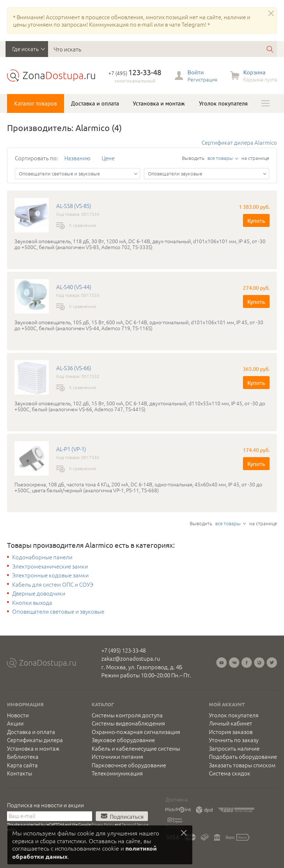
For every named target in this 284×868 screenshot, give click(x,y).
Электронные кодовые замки (50, 575)
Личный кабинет (231, 723)
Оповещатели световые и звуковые (58, 611)
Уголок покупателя (223, 103)
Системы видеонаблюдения (128, 723)
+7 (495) (135, 73)
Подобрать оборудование (243, 757)
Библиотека (23, 757)
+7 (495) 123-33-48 (124, 650)
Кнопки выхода (32, 603)
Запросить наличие (234, 748)
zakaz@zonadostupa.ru (131, 658)
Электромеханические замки (50, 566)
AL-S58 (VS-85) (74, 206)
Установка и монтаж (159, 103)
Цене (108, 158)
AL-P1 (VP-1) (71, 449)
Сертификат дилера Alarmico (239, 142)
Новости (18, 715)
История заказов (231, 732)
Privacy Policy (103, 824)
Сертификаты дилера (35, 740)
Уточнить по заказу (234, 740)
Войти (196, 72)
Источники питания (117, 757)
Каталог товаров (35, 103)
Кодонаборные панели (42, 557)
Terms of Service (135, 824)
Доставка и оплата (95, 103)
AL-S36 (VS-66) (74, 368)
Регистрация (202, 79)
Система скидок (230, 773)
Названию (77, 158)
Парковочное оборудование (129, 765)
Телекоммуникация (117, 773)
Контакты (20, 773)
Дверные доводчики (39, 593)
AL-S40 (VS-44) (74, 287)
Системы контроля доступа (127, 715)
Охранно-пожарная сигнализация (136, 732)
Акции (15, 723)
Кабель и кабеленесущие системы (136, 748)
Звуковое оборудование (123, 740)
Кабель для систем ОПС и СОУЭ (53, 584)
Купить (256, 220)
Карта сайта (22, 765)
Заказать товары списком (242, 765)
